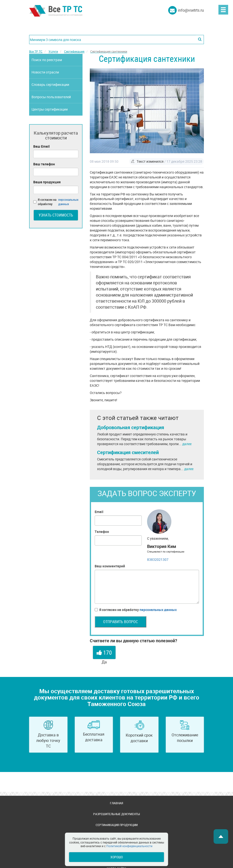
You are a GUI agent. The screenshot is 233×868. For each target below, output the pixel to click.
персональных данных (158, 610)
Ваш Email (42, 146)
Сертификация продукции (117, 825)
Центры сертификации (50, 109)
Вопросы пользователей (51, 97)
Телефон (102, 532)
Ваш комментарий (110, 566)
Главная (116, 803)
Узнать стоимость (56, 215)
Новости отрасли (45, 72)
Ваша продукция (47, 182)
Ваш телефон (44, 164)
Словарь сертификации (50, 84)
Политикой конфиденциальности (129, 846)
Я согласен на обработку (136, 610)
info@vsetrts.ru (191, 10)
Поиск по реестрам (47, 60)
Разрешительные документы (116, 814)
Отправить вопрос (121, 622)
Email (99, 512)
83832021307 (158, 559)
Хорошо (117, 857)
